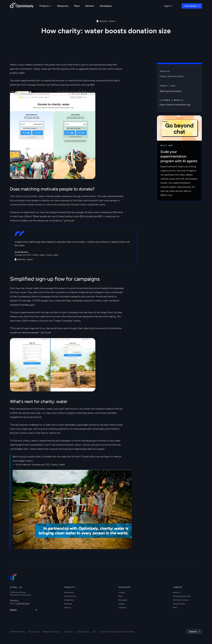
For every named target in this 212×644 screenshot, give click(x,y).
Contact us (14, 600)
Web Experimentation (171, 91)
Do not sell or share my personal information (117, 632)
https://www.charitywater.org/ (175, 105)
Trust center (68, 632)
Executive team (179, 604)
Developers (106, 6)
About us (177, 592)
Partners (90, 6)
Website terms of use (52, 632)
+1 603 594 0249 (23, 603)
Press (175, 608)
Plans (77, 6)
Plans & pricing (70, 596)
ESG (94, 632)
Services (68, 608)
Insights (122, 592)
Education (122, 608)
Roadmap (68, 604)
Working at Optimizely (182, 596)
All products (69, 592)
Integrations (69, 600)
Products (45, 6)
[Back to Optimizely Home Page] (22, 6)
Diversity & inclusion (181, 600)
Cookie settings (83, 632)
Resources (63, 6)
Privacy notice (34, 632)
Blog (120, 596)
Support (122, 604)
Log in (168, 6)
